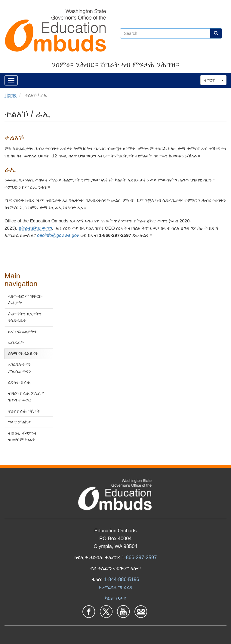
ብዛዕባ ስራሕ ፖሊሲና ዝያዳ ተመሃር (26, 397)
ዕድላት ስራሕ (19, 382)
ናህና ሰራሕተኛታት (24, 411)
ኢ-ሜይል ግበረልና (115, 587)
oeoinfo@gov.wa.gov (58, 235)
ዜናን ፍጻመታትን (22, 331)
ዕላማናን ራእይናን (23, 353)
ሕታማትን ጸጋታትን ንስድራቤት (25, 317)
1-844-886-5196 (121, 579)
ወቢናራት (16, 342)
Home (11, 95)
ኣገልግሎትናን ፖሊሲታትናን (19, 368)
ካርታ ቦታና (115, 598)
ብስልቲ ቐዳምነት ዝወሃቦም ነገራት (23, 436)
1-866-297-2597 (139, 557)
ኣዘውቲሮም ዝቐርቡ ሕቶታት (25, 299)
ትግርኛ (210, 80)
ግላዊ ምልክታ (20, 422)
